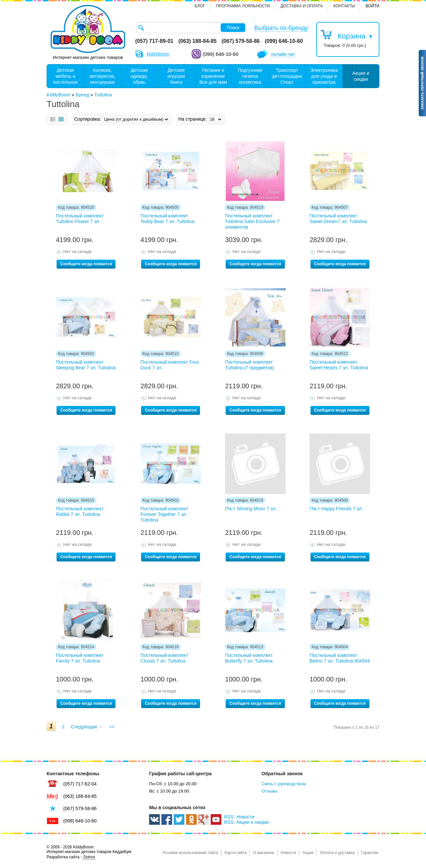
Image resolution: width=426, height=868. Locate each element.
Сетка (61, 119)
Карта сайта (235, 853)
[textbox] (191, 28)
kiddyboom (158, 54)
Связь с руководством (284, 784)
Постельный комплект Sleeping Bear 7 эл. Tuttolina (86, 365)
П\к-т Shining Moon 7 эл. (251, 509)
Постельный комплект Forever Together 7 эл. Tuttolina (164, 514)
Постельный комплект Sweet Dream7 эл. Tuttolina (338, 219)
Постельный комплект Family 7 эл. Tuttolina (80, 658)
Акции (308, 853)
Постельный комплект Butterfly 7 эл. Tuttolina (249, 658)
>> (112, 727)
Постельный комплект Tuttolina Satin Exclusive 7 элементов (252, 221)
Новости (288, 853)
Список (53, 119)
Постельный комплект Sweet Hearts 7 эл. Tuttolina (339, 365)
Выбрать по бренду (281, 28)
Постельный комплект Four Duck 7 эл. (170, 365)
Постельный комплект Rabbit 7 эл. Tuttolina (80, 511)
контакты (344, 6)
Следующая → (87, 727)
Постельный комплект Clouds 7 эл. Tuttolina (164, 658)
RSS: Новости (239, 817)
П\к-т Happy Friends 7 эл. (336, 509)
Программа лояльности (243, 6)
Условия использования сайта (190, 853)
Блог (200, 6)
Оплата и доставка (337, 853)
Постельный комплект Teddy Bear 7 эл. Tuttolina (167, 219)
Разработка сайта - (71, 857)
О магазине (264, 853)
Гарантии (370, 853)
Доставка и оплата (302, 6)
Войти (372, 6)
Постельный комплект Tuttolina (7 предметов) (250, 365)
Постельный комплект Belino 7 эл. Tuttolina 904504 (340, 658)
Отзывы (270, 791)
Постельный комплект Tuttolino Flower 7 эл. (80, 219)
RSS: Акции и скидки (246, 822)
